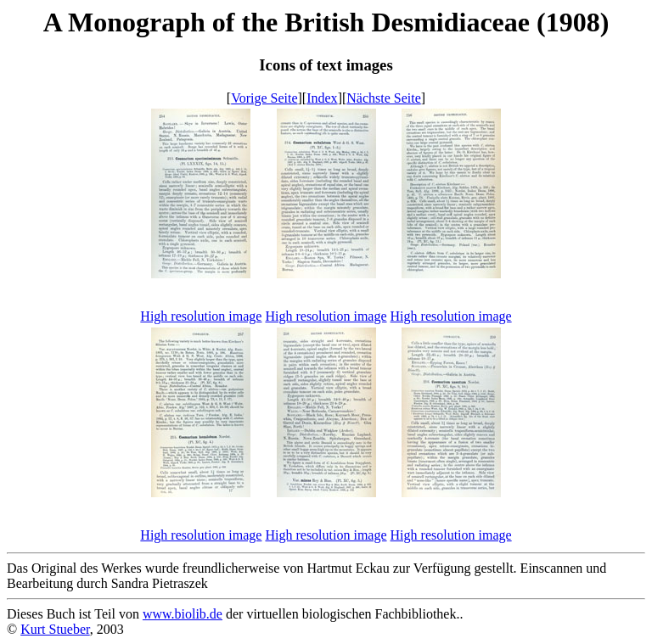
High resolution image (201, 316)
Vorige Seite (264, 98)
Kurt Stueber (55, 629)
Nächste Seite (384, 98)
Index (322, 98)
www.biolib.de (183, 614)
